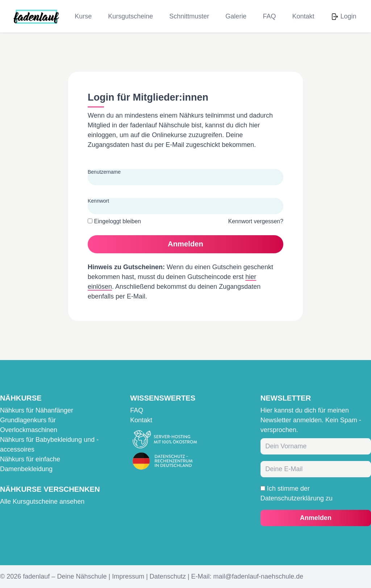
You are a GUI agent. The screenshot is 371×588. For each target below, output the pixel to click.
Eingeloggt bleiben (114, 221)
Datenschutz (168, 576)
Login (348, 16)
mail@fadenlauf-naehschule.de (258, 576)
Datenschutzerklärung (292, 498)
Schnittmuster (189, 16)
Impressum (128, 576)
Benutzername (104, 172)
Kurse (83, 16)
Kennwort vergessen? (256, 221)
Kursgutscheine (130, 16)
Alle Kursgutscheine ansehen (42, 502)
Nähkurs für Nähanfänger (37, 410)
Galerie (236, 16)
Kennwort (98, 201)
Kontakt (303, 16)
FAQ (269, 16)
